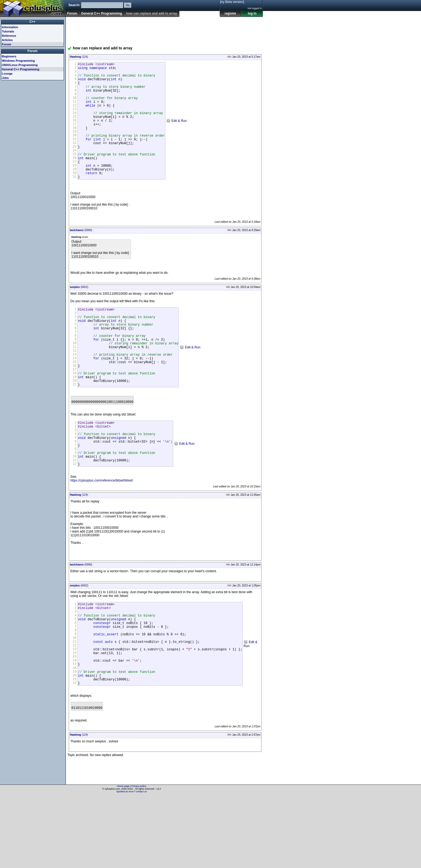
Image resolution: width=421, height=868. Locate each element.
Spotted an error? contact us (132, 864)
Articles (7, 40)
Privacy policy (139, 859)
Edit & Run (177, 133)
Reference (9, 36)
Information (10, 27)
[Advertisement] (165, 29)
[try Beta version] (232, 2)
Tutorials (8, 31)
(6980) (81, 255)
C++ (33, 22)
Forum (72, 13)
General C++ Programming (101, 13)
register (230, 13)
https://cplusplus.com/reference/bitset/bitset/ (102, 534)
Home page (123, 859)
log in (252, 13)
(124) (79, 57)
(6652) (79, 312)
